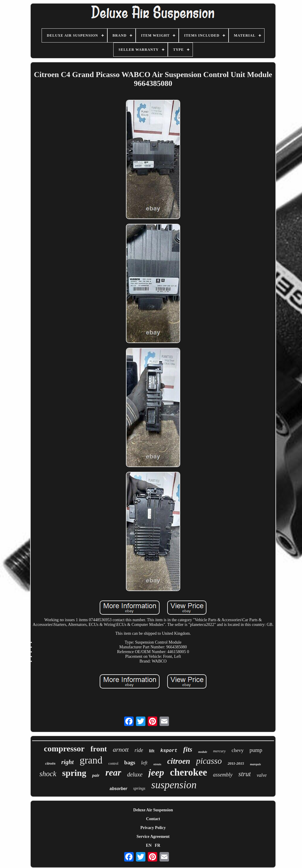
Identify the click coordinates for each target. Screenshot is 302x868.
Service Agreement (153, 837)
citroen (179, 761)
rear (113, 772)
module (203, 752)
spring (74, 773)
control (113, 763)
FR (158, 845)
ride (139, 750)
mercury (220, 751)
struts (157, 764)
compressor (64, 749)
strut (244, 774)
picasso (209, 761)
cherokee (188, 772)
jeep (156, 772)
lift (152, 751)
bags (130, 762)
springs (139, 788)
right (68, 762)
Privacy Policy (153, 828)
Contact (153, 819)
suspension (174, 785)
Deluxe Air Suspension (153, 810)
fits (188, 749)
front (99, 749)
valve (262, 775)
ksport (169, 751)
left (144, 763)
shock (48, 774)
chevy (238, 750)
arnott (121, 749)
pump (256, 750)
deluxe (135, 774)
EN (149, 845)
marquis (256, 764)
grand (91, 760)
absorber (119, 789)
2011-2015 (236, 763)
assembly (223, 775)
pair (96, 775)
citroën (50, 763)
